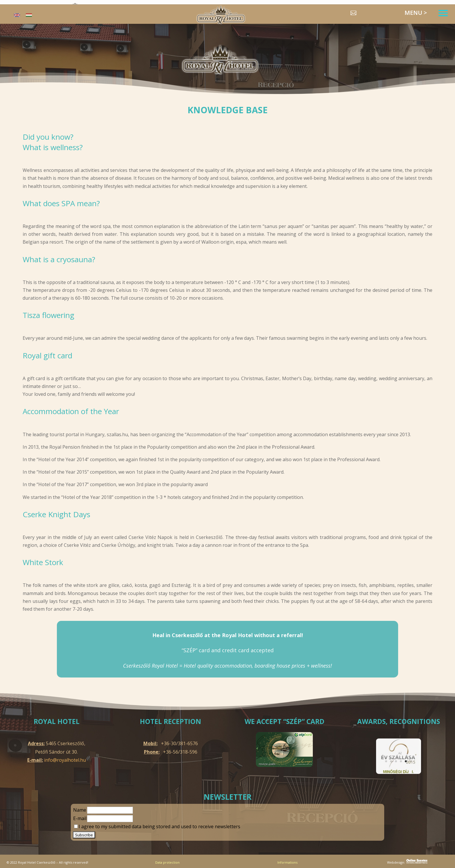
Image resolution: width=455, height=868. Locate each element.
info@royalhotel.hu (65, 760)
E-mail (80, 818)
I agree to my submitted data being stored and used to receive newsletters (157, 826)
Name (80, 810)
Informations (287, 862)
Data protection (167, 862)
